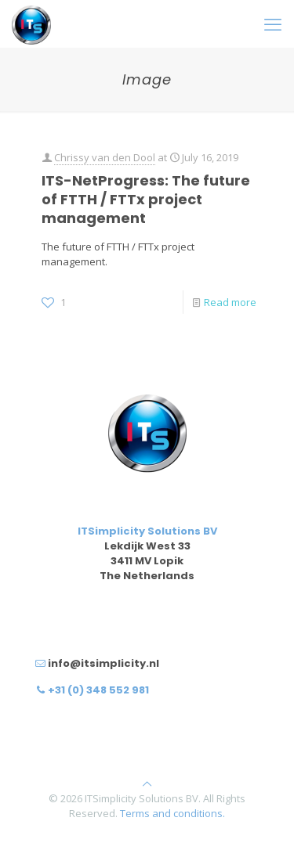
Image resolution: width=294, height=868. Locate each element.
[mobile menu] (273, 23)
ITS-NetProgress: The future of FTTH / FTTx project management (146, 199)
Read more (230, 302)
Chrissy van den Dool (105, 157)
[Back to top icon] (147, 783)
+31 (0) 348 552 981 (98, 690)
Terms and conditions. (172, 813)
